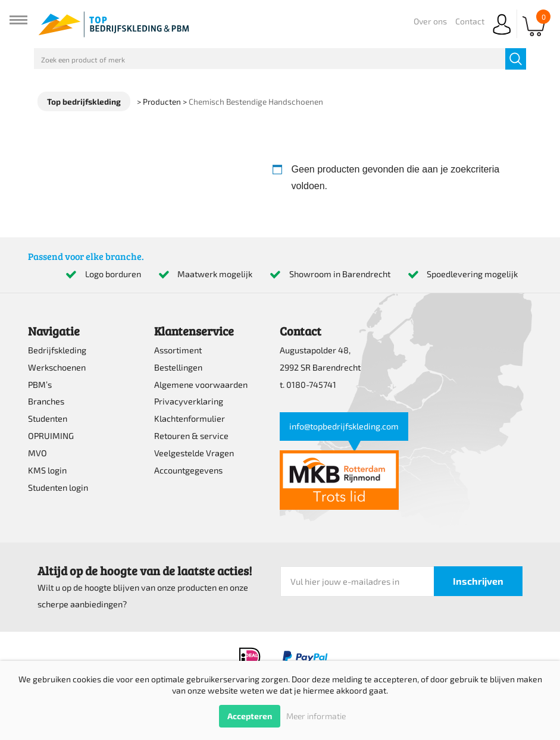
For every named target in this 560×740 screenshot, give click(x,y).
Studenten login (58, 487)
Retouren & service (191, 436)
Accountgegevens (188, 470)
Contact (470, 21)
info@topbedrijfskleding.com (344, 426)
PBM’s (40, 385)
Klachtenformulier (190, 418)
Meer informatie (316, 716)
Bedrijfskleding (57, 350)
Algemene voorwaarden (201, 385)
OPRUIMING (51, 436)
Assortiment (178, 350)
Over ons (430, 21)
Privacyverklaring (189, 401)
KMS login (47, 470)
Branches (46, 401)
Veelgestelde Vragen (194, 453)
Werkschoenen (57, 367)
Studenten (48, 418)
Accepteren (250, 716)
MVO (37, 453)
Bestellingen (178, 367)
